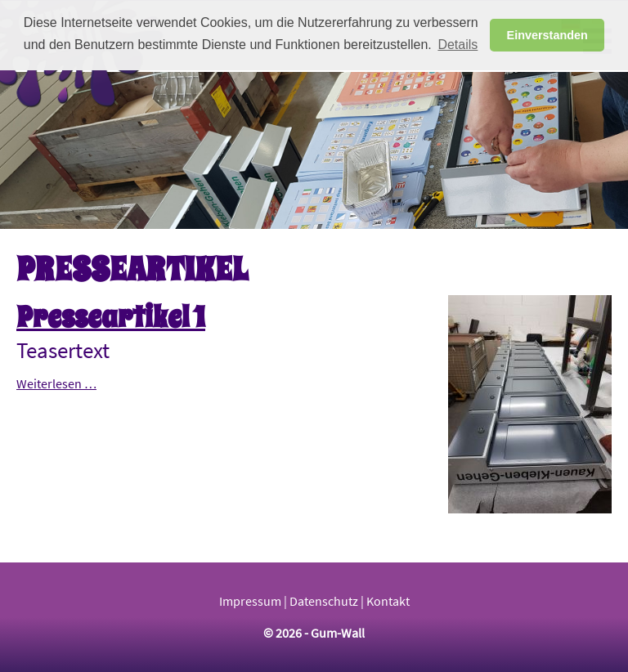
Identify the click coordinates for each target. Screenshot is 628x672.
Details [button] (458, 45)
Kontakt (388, 601)
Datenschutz (324, 601)
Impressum (250, 601)
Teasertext (63, 350)
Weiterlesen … (56, 384)
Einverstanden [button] (547, 35)
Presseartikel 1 (111, 317)
